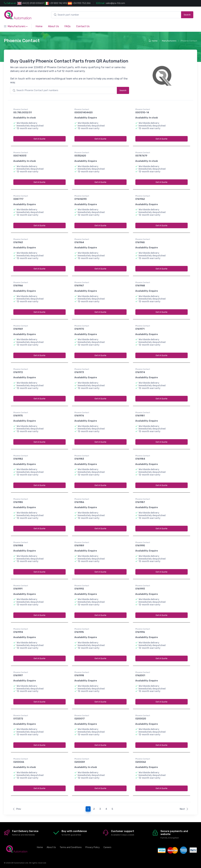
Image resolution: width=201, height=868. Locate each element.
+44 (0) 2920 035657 (33, 3)
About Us (53, 26)
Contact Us (83, 26)
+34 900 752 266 (79, 3)
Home (39, 26)
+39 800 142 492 (56, 3)
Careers (107, 847)
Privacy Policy (93, 847)
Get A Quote (39, 139)
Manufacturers (15, 26)
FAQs (68, 26)
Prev (17, 809)
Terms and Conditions (71, 847)
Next (184, 809)
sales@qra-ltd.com (115, 3)
